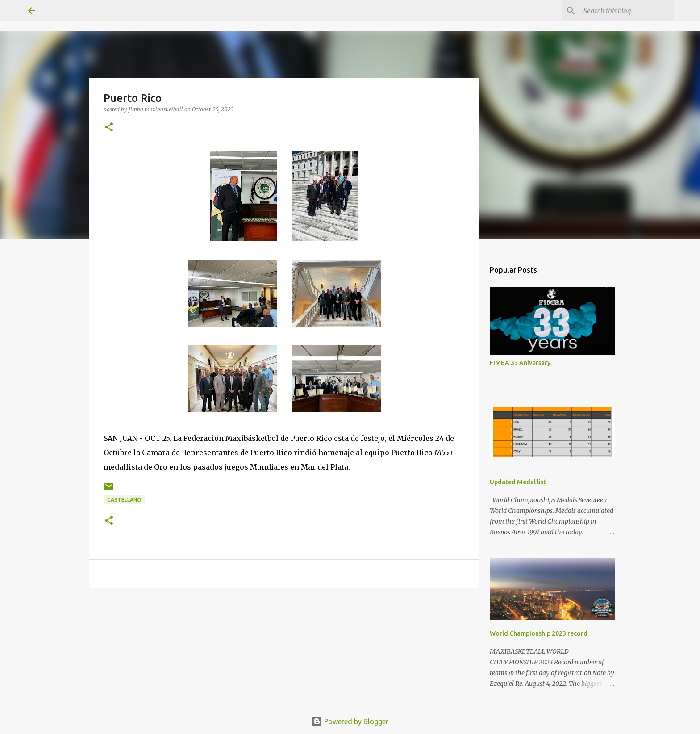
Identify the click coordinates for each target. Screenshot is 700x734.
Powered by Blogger (350, 721)
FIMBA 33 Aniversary (520, 363)
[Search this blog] (627, 11)
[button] (109, 128)
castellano (124, 500)
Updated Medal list (518, 482)
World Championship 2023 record (539, 633)
